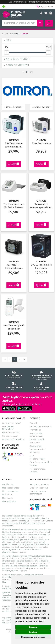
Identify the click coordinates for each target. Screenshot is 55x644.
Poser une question (11, 433)
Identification (8, 485)
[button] (14, 107)
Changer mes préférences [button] (33, 637)
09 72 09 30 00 (41, 386)
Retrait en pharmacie (39, 485)
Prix (9, 40)
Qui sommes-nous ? (12, 424)
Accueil (5, 34)
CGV (32, 456)
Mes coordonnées (11, 488)
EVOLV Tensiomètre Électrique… (41, 267)
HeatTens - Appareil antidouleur (14, 327)
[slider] (7, 52)
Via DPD (14, 386)
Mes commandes (10, 492)
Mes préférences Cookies (38, 471)
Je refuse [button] (33, 632)
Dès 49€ (41, 375)
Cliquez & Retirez (14, 374)
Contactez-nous (10, 436)
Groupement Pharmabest (8, 428)
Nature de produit (18, 59)
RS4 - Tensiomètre (41, 144)
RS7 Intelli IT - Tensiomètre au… (14, 267)
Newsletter (35, 443)
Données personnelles (40, 463)
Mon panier (7, 495)
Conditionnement (18, 66)
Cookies (34, 466)
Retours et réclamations (13, 440)
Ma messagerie (9, 502)
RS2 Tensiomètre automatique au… (14, 145)
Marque (15, 34)
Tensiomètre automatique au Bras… (41, 206)
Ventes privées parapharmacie (37, 435)
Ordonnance (36, 447)
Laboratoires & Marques (41, 427)
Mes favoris (7, 499)
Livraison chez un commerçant (38, 493)
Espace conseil (37, 440)
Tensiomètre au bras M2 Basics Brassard (14, 206)
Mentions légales (38, 459)
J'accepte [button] (33, 627)
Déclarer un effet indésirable (37, 451)
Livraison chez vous (39, 488)
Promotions (35, 430)
